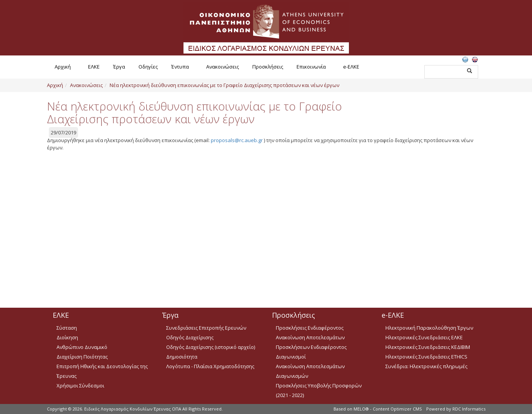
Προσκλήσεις (268, 67)
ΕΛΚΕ (94, 67)
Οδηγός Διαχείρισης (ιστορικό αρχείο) (211, 347)
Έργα (119, 67)
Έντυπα (180, 67)
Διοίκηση (67, 337)
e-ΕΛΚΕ (351, 67)
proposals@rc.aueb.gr (237, 140)
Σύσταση (67, 328)
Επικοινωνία (311, 67)
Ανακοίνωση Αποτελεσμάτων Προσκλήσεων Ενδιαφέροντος (311, 342)
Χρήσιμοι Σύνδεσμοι (80, 386)
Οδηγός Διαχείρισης (190, 337)
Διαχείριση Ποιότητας (82, 357)
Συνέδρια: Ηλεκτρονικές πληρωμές (426, 366)
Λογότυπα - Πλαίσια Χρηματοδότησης (210, 366)
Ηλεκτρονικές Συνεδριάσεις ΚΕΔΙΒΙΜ (428, 347)
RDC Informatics (469, 409)
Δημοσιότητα (182, 357)
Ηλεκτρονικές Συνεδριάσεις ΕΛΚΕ (424, 337)
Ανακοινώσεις (223, 67)
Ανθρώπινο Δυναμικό (82, 347)
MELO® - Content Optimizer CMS (388, 409)
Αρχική (63, 67)
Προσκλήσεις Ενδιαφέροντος (310, 328)
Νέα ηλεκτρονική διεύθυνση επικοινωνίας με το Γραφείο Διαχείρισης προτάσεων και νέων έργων (224, 85)
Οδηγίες (148, 67)
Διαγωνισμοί (291, 357)
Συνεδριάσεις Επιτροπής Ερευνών (206, 328)
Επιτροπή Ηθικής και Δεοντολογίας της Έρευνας (102, 371)
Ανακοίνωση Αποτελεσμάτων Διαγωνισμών (310, 371)
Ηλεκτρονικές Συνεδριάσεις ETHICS (426, 357)
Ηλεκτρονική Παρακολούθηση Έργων (429, 328)
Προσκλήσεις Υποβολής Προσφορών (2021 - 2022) (319, 390)
